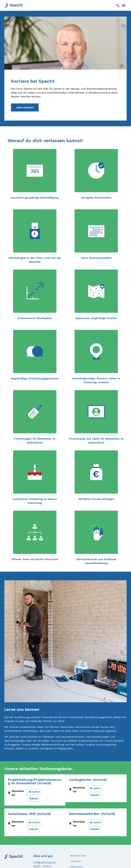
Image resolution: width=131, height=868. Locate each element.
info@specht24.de (44, 862)
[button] (124, 5)
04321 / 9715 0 (42, 866)
